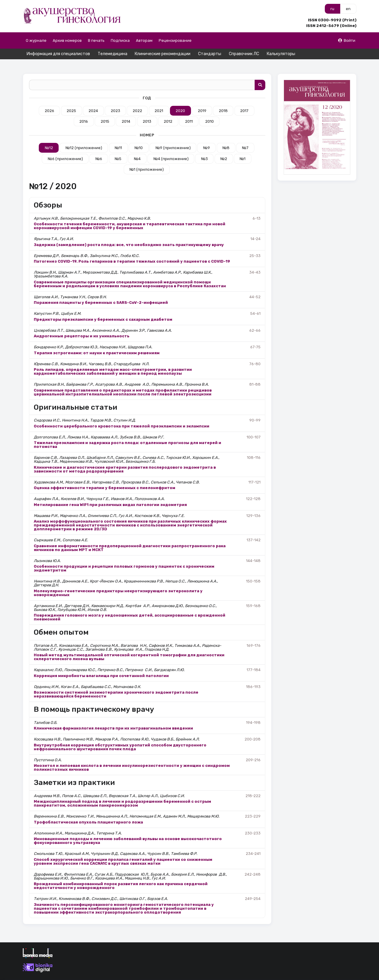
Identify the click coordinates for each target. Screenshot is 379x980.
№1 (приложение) (147, 159)
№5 (118, 148)
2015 (105, 111)
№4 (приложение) (171, 148)
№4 (137, 148)
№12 (49, 137)
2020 (180, 100)
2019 (202, 100)
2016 (84, 111)
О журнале (36, 40)
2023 (115, 100)
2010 (209, 111)
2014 (126, 111)
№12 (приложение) (84, 137)
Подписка (120, 40)
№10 (139, 137)
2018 (223, 100)
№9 (207, 137)
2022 (137, 100)
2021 (159, 100)
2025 (71, 100)
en (348, 9)
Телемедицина (113, 54)
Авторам (144, 40)
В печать (96, 40)
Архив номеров (67, 40)
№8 (226, 137)
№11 (118, 137)
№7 (245, 137)
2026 (49, 100)
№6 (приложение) (65, 148)
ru (332, 9)
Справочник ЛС (244, 54)
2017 (244, 100)
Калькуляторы (281, 54)
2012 (168, 111)
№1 (243, 148)
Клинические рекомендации (163, 54)
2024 (93, 100)
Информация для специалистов (58, 54)
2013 (147, 111)
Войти (346, 40)
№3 (204, 148)
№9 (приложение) (173, 137)
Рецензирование (175, 40)
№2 (224, 148)
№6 (99, 148)
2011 (189, 111)
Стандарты (210, 54)
